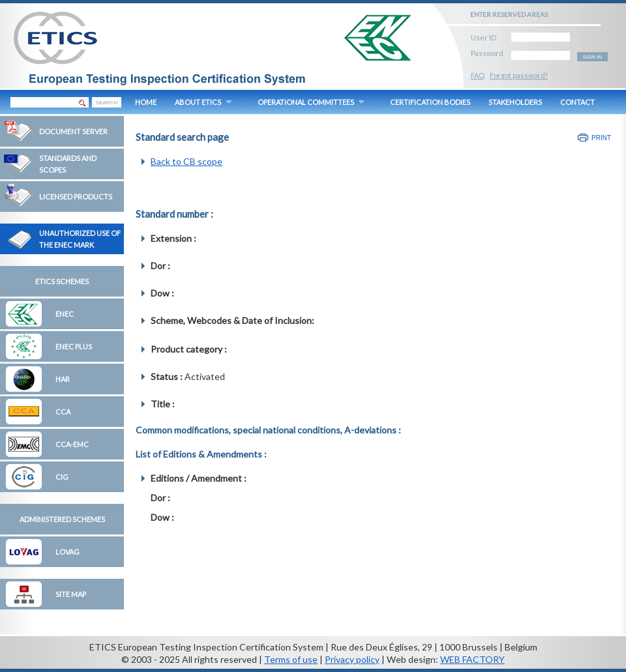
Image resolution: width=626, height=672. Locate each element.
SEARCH (107, 103)
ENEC (65, 314)
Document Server (73, 131)
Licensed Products (76, 197)
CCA (63, 412)
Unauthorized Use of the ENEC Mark (80, 239)
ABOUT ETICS (198, 102)
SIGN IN (593, 57)
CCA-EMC (72, 444)
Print (601, 138)
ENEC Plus (74, 346)
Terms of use (291, 659)
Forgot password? (519, 75)
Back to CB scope (186, 161)
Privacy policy (352, 659)
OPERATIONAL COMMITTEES (306, 102)
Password (487, 51)
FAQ (478, 75)
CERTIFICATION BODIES (430, 102)
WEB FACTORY (472, 659)
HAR (63, 379)
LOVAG (67, 552)
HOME (146, 102)
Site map (71, 594)
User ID (484, 36)
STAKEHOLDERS (515, 102)
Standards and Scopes (68, 164)
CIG (62, 477)
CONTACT (577, 102)
